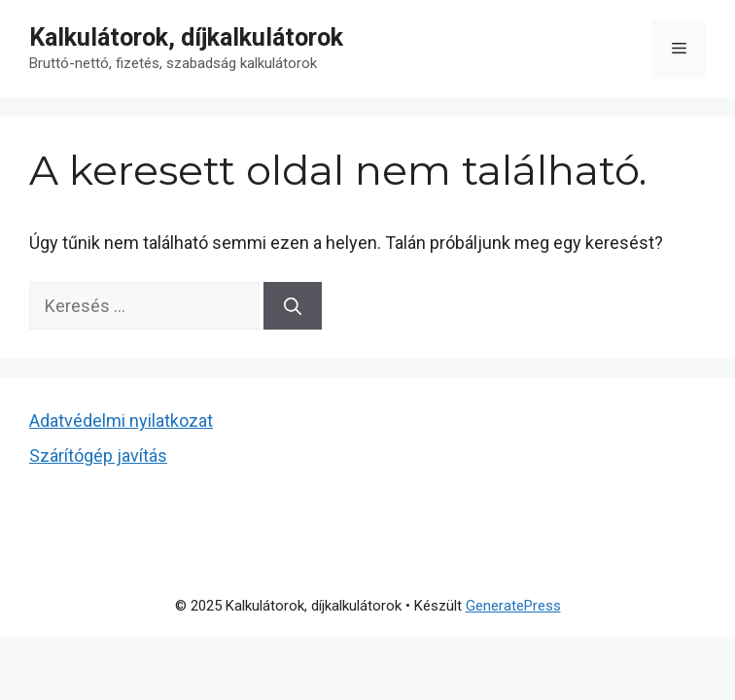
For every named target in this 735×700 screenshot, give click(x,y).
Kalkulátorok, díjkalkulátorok (186, 37)
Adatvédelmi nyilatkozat (121, 420)
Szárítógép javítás (98, 455)
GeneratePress (513, 606)
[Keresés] (293, 306)
